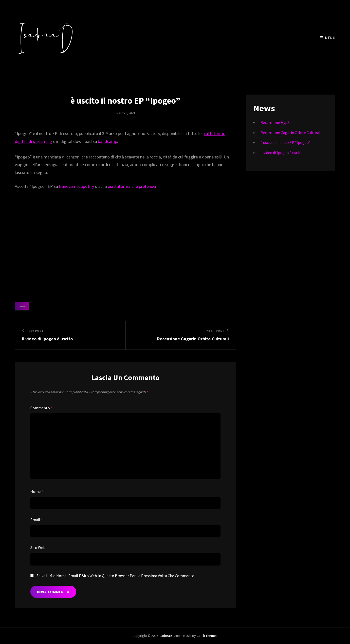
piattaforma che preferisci (132, 186)
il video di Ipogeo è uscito (282, 153)
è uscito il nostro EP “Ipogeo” (286, 142)
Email (37, 520)
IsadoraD (165, 636)
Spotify (87, 186)
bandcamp (108, 141)
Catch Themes (207, 636)
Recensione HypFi (275, 122)
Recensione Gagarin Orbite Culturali (291, 133)
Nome (37, 491)
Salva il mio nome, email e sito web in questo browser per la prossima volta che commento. (116, 576)
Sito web (38, 547)
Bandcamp (69, 186)
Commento (41, 408)
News (22, 306)
